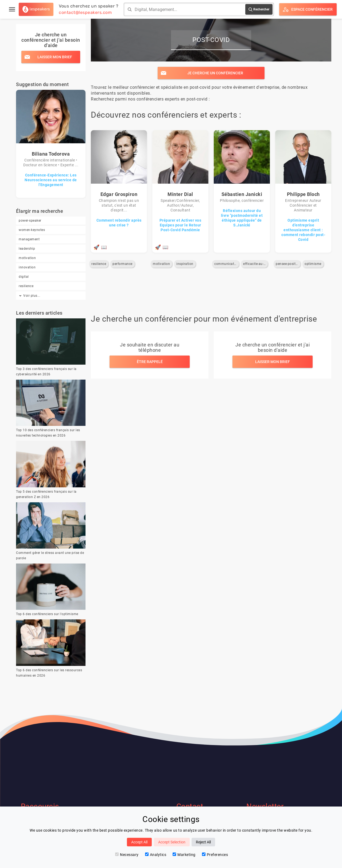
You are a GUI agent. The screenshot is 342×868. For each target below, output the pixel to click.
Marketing (184, 855)
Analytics (156, 855)
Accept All (139, 842)
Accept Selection (172, 842)
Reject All (203, 842)
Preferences (215, 855)
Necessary (127, 855)
